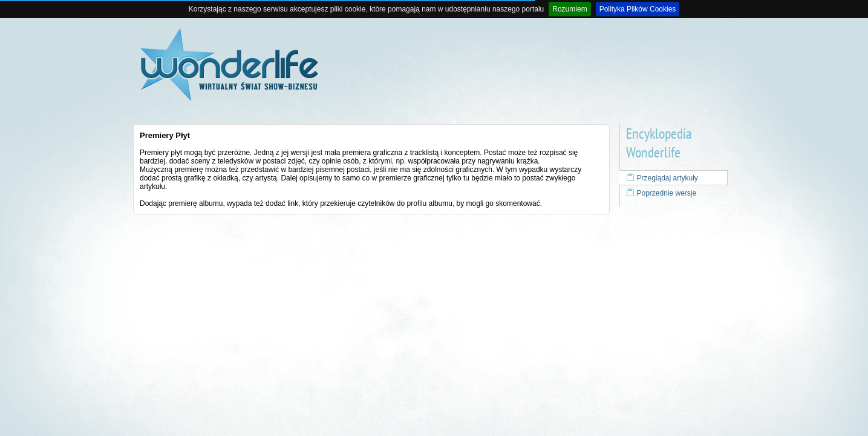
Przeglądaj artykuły (662, 178)
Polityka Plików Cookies (638, 9)
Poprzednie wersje (661, 193)
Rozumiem (569, 9)
